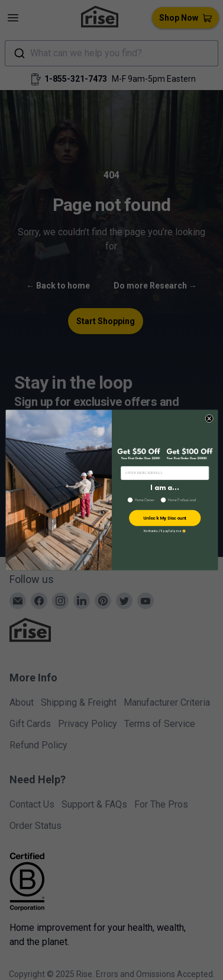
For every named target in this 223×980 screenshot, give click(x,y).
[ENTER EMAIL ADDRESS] (164, 473)
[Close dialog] (209, 418)
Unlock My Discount (164, 518)
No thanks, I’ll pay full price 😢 (164, 531)
